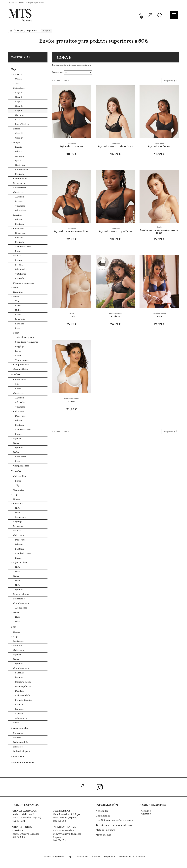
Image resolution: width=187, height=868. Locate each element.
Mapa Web (109, 861)
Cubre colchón (23, 700)
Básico (18, 224)
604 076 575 (59, 844)
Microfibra (20, 215)
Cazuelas (19, 119)
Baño (16, 301)
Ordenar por (57, 76)
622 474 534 (19, 825)
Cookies (96, 861)
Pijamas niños (20, 567)
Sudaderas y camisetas (26, 346)
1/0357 (71, 319)
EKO (17, 124)
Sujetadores (19, 92)
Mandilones (19, 603)
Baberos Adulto (21, 746)
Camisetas (18, 196)
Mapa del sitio (104, 839)
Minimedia (21, 273)
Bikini (18, 319)
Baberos (19, 713)
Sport (16, 337)
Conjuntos (18, 494)
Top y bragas (22, 364)
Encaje (18, 151)
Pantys (18, 264)
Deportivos (21, 237)
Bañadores (20, 461)
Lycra (18, 165)
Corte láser (21, 169)
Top (17, 305)
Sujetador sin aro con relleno (71, 234)
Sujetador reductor (71, 149)
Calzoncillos (19, 384)
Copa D (19, 110)
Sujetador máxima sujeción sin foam (159, 234)
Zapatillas (18, 296)
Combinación (20, 183)
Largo (18, 355)
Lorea (71, 404)
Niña (17, 512)
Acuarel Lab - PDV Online (132, 861)
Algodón (19, 160)
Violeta (115, 319)
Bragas (16, 146)
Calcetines (18, 233)
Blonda (19, 269)
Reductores (19, 187)
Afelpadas (20, 406)
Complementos (21, 369)
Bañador (19, 328)
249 (17, 88)
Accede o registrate (146, 816)
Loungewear (19, 192)
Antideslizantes (23, 251)
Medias (17, 260)
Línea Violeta (22, 128)
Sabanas (19, 677)
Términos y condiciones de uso (114, 829)
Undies (18, 83)
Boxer (18, 393)
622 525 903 (59, 825)
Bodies (16, 133)
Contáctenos (103, 820)
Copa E (18, 115)
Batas (16, 292)
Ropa (18, 332)
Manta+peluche (23, 690)
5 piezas (19, 718)
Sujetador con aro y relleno (115, 234)
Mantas (19, 681)
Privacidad (83, 861)
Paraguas (18, 737)
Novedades (102, 815)
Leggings (18, 219)
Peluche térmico (23, 704)
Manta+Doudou (23, 686)
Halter (18, 314)
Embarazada (21, 174)
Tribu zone (17, 761)
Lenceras (20, 205)
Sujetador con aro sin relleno (115, 149)
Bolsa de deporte (22, 755)
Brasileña (20, 323)
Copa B (19, 97)
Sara (159, 319)
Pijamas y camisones (23, 287)
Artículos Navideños (22, 767)
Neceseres (18, 751)
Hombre (16, 379)
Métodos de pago (105, 834)
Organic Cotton (21, 373)
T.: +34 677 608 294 (16, 3)
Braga (18, 310)
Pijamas (17, 443)
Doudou (19, 695)
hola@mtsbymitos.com (35, 3)
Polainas (17, 650)
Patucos (19, 709)
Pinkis (18, 255)
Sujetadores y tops (24, 341)
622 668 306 (19, 841)
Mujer (14, 73)
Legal (71, 861)
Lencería (18, 78)
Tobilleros (20, 278)
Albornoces (21, 612)
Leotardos (18, 530)
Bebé (14, 631)
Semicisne (20, 521)
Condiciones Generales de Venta (114, 824)
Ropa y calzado (21, 598)
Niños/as (16, 475)
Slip (17, 388)
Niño (18, 517)
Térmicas (20, 210)
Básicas (19, 156)
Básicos (19, 242)
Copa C (19, 106)
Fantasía (19, 178)
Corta (18, 360)
